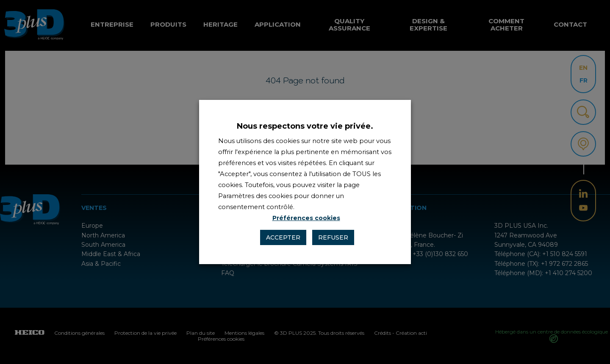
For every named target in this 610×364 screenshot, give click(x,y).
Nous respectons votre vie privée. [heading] (305, 126)
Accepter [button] (283, 237)
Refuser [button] (333, 237)
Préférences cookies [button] (306, 218)
